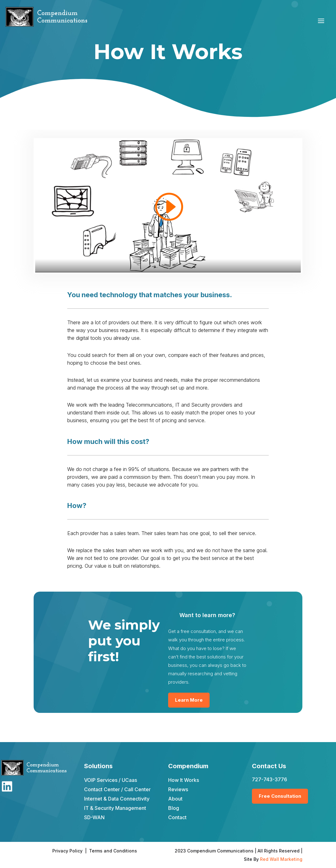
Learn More (189, 700)
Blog (174, 808)
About (175, 799)
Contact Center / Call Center (117, 789)
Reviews (178, 789)
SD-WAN (94, 817)
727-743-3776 (270, 779)
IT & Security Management (115, 808)
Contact (177, 817)
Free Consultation (280, 796)
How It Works (184, 780)
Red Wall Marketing (281, 859)
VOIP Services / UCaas (111, 780)
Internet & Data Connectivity (117, 799)
